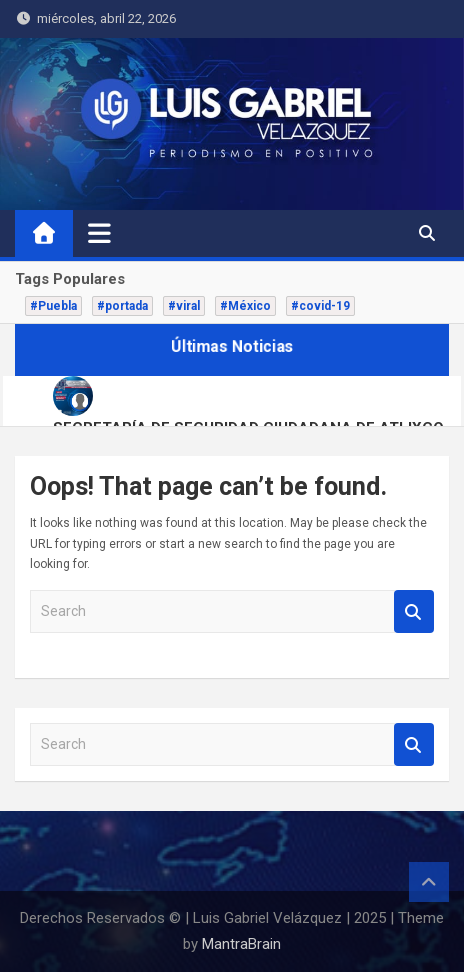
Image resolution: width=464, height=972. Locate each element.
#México (245, 306)
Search (414, 611)
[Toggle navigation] (99, 233)
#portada (122, 306)
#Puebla (53, 306)
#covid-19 (320, 306)
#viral (184, 306)
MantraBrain (241, 944)
